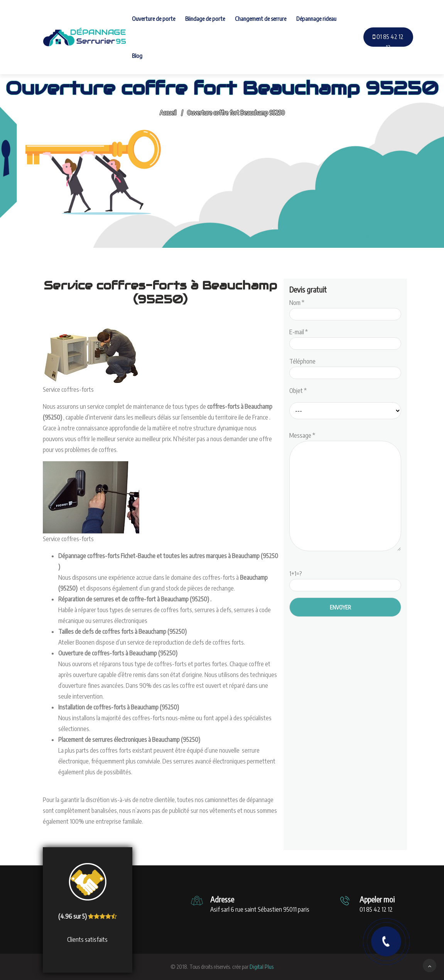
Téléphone (345, 367)
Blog (137, 56)
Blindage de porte (205, 19)
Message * (345, 492)
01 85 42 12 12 (388, 42)
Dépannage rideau (316, 19)
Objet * (298, 391)
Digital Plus (262, 967)
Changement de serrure (261, 19)
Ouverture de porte (154, 19)
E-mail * (345, 338)
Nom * (345, 308)
